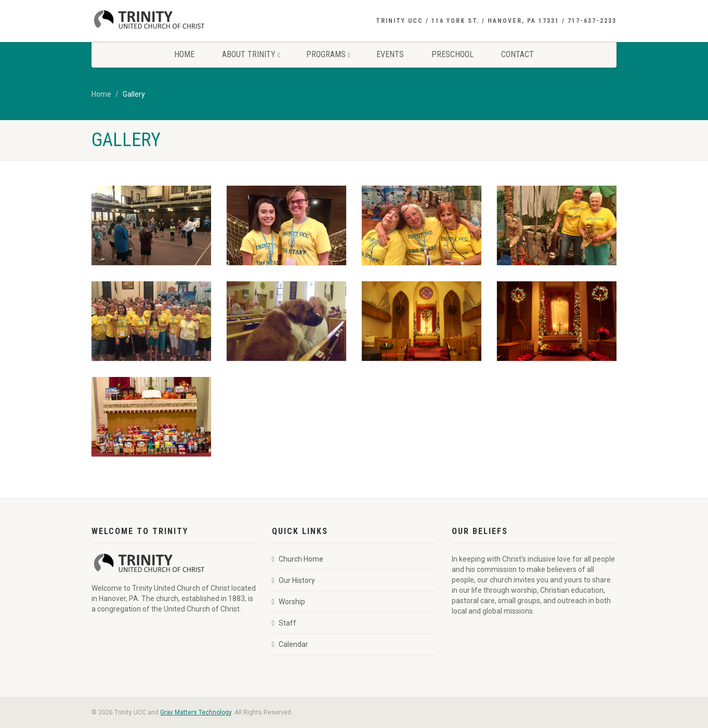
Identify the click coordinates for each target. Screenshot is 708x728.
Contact (517, 54)
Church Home (298, 559)
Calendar (290, 644)
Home (184, 54)
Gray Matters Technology (196, 712)
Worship (289, 602)
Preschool (453, 54)
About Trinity (251, 54)
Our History (293, 580)
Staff (284, 623)
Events (390, 54)
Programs (328, 54)
